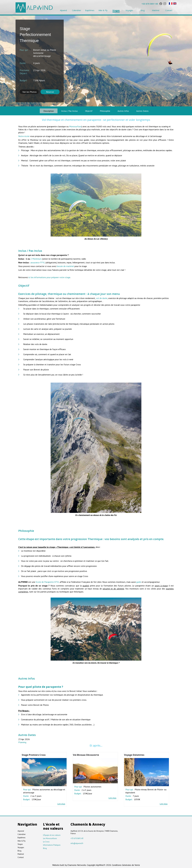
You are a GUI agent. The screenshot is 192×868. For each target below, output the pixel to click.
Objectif (87, 111)
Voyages (129, 10)
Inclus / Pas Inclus (65, 111)
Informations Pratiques (52, 844)
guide (139, 582)
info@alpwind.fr (77, 843)
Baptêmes (90, 10)
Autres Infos (128, 111)
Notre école (24, 136)
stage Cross (83, 576)
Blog (142, 10)
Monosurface (75, 126)
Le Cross (46, 841)
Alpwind (63, 10)
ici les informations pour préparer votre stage (49, 277)
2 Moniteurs (36, 258)
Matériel (156, 10)
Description (42, 111)
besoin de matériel (65, 266)
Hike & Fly (103, 10)
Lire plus (61, 803)
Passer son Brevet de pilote (36, 369)
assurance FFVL (38, 262)
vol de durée (102, 298)
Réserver (50, 92)
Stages (116, 10)
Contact (169, 10)
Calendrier (77, 10)
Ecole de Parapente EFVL (47, 582)
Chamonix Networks (77, 864)
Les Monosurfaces (50, 838)
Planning (22, 742)
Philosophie (107, 111)
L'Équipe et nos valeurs (52, 835)
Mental (25, 160)
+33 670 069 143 (150, 4)
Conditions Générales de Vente (126, 864)
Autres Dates (150, 111)
